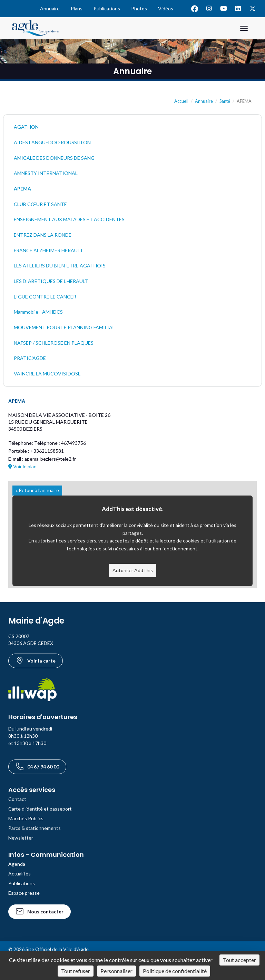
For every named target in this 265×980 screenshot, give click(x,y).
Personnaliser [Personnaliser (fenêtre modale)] (116, 971)
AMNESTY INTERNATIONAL (46, 173)
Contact (17, 799)
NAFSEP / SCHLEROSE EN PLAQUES (54, 343)
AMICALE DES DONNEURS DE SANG (54, 158)
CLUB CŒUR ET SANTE (40, 204)
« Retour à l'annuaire (37, 490)
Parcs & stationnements (35, 828)
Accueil (181, 101)
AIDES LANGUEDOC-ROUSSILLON (52, 142)
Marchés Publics (26, 818)
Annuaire (50, 8)
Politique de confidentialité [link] (175, 971)
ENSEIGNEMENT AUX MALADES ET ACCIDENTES (69, 219)
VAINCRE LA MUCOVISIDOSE (47, 374)
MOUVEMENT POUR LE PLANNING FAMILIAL (64, 327)
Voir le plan (22, 466)
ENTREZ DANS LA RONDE (43, 235)
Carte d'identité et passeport (40, 809)
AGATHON (26, 127)
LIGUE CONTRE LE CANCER (45, 297)
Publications (107, 8)
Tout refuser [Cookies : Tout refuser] (76, 971)
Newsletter (21, 838)
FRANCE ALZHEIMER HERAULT (48, 250)
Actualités (19, 874)
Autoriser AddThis (133, 570)
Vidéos (166, 8)
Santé (225, 101)
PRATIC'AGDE (30, 358)
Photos (139, 8)
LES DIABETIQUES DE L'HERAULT (51, 281)
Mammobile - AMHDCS (38, 312)
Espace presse (24, 893)
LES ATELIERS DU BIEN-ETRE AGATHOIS (60, 266)
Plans (77, 8)
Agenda (17, 864)
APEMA (22, 189)
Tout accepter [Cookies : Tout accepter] (239, 960)
